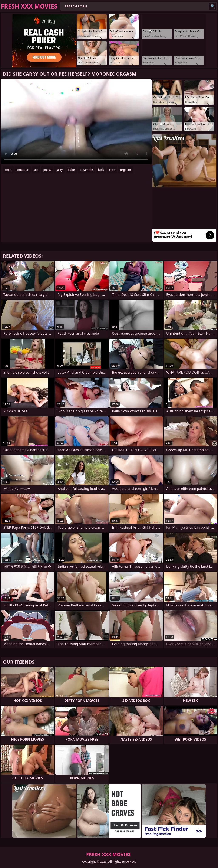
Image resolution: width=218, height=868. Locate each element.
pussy (47, 170)
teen (8, 170)
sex (36, 170)
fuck (101, 170)
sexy (60, 170)
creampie (86, 170)
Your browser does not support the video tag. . (76, 122)
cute (112, 170)
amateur (23, 170)
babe (71, 170)
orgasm (125, 170)
